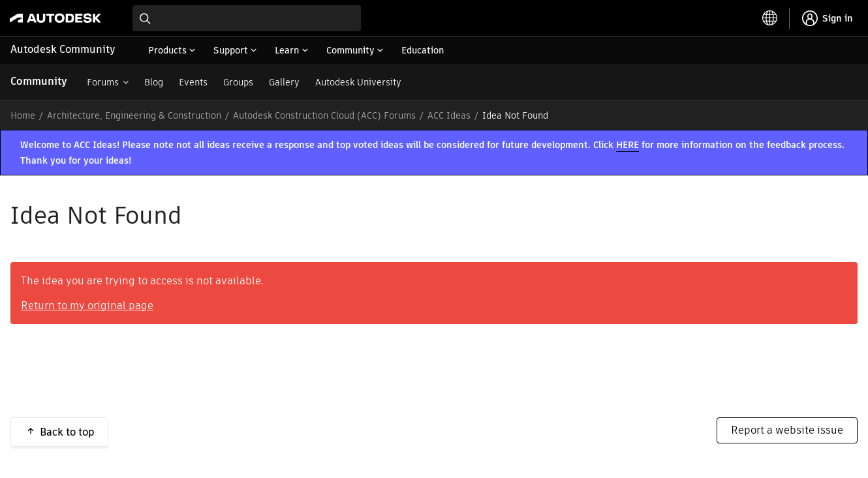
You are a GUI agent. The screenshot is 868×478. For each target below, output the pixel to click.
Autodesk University (358, 82)
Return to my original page (87, 306)
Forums (103, 82)
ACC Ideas (449, 115)
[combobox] (247, 18)
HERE (628, 145)
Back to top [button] (67, 432)
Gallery (284, 82)
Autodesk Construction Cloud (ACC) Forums (324, 115)
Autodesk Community (63, 49)
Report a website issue (787, 430)
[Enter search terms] (247, 18)
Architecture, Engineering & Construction (134, 115)
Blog (154, 82)
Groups (238, 82)
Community (39, 81)
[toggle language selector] (770, 18)
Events (193, 82)
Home (23, 115)
